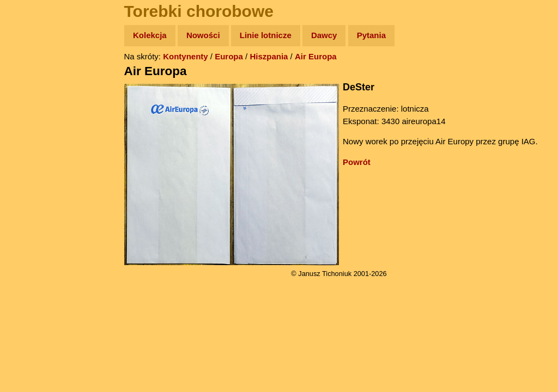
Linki (28, 203)
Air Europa (316, 56)
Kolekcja (150, 35)
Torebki (33, 225)
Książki (32, 141)
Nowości (203, 35)
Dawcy (324, 35)
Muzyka (33, 161)
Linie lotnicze (266, 35)
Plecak (31, 183)
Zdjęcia (32, 99)
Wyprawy (36, 78)
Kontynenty (186, 56)
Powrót (357, 162)
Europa (229, 56)
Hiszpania (269, 56)
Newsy (31, 120)
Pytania (371, 35)
